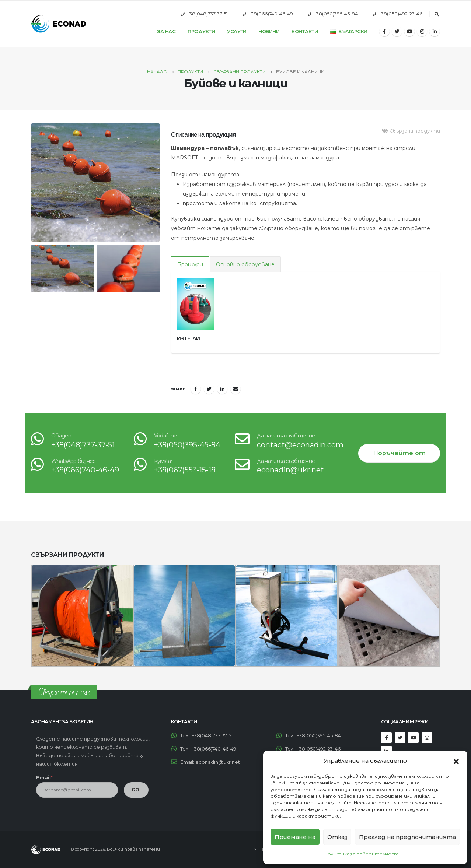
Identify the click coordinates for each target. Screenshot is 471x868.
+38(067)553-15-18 (185, 470)
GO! (136, 790)
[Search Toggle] (437, 14)
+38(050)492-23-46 (400, 14)
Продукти (201, 31)
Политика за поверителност (362, 854)
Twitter (209, 389)
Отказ (337, 837)
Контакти (305, 31)
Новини (269, 31)
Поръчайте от (399, 453)
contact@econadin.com (300, 445)
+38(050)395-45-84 (336, 14)
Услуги (237, 31)
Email (235, 389)
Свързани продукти (415, 131)
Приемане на (295, 837)
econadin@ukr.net (290, 470)
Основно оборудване (245, 264)
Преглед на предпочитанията (407, 837)
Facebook (196, 389)
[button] (456, 761)
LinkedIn (222, 389)
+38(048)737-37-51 (207, 14)
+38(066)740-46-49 (271, 14)
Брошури (190, 264)
